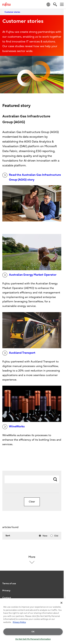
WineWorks (14, 427)
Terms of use (9, 584)
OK (33, 632)
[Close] (61, 603)
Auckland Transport (19, 353)
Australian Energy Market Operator (29, 275)
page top (60, 576)
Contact (7, 598)
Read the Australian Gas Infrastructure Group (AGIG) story (32, 177)
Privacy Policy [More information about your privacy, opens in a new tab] (19, 622)
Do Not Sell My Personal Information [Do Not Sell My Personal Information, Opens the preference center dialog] (33, 639)
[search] (55, 4)
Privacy (6, 591)
